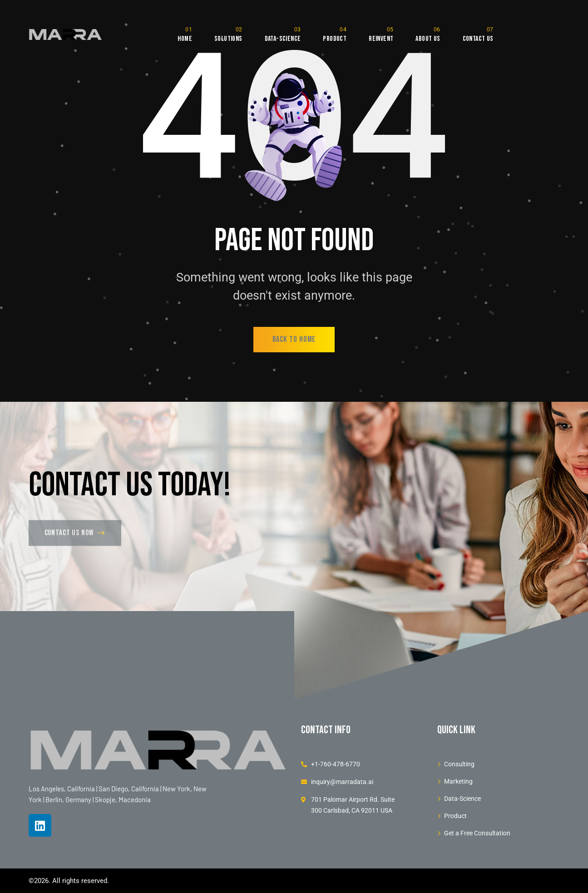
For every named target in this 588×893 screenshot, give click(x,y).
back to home (294, 339)
